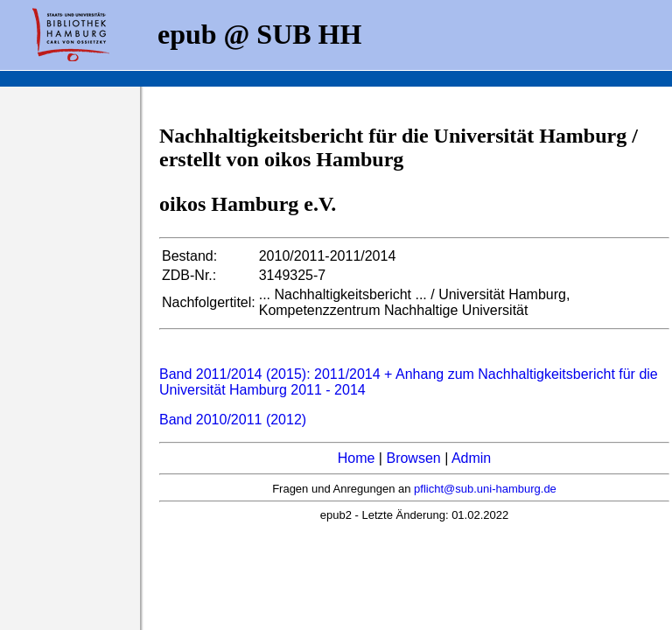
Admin (471, 458)
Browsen (413, 458)
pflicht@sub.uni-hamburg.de (485, 489)
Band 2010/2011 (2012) (233, 420)
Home (357, 458)
